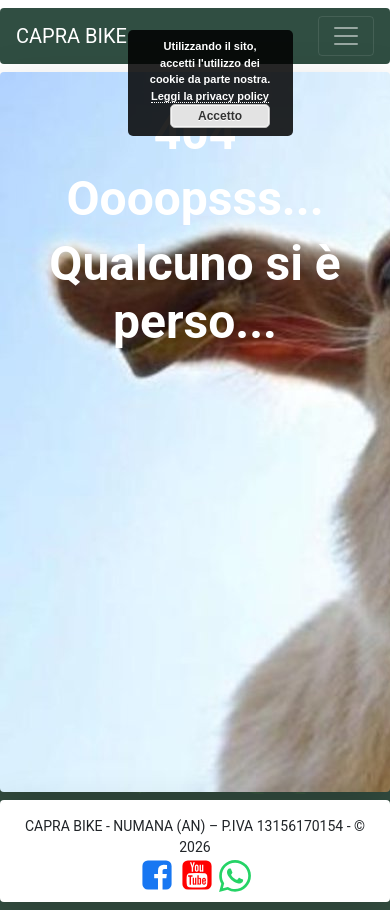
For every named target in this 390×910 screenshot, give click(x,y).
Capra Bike (71, 36)
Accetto (220, 116)
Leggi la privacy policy (210, 96)
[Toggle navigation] (346, 36)
